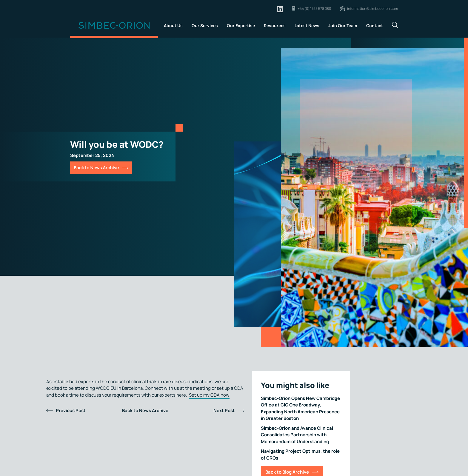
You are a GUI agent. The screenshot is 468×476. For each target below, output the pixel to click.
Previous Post (71, 410)
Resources (275, 26)
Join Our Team (343, 26)
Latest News (307, 26)
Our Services (205, 26)
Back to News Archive (96, 168)
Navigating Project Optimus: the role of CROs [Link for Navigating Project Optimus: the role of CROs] (300, 455)
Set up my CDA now (209, 395)
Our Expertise (241, 26)
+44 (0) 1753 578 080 (314, 9)
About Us (173, 26)
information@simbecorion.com (372, 9)
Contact (375, 26)
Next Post (224, 410)
